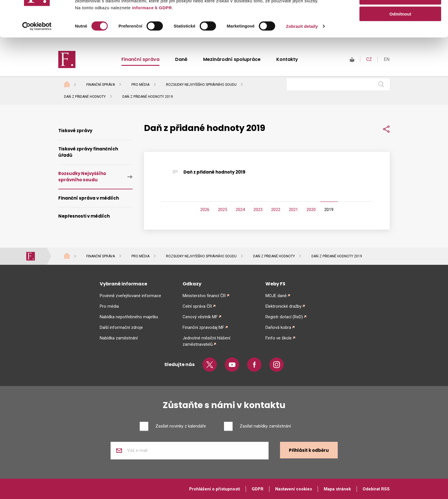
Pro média (140, 85)
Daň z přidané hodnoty (85, 97)
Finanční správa (101, 85)
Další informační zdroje (121, 327)
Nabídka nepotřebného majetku (129, 317)
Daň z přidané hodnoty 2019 (214, 172)
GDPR (258, 489)
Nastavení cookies (294, 489)
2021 (293, 210)
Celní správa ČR (197, 306)
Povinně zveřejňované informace (130, 296)
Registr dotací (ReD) (284, 317)
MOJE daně (276, 296)
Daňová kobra (278, 327)
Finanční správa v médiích (89, 198)
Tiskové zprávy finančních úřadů (88, 152)
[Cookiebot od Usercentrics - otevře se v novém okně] (37, 60)
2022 (276, 210)
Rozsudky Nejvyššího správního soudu (201, 85)
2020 (311, 210)
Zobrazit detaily (302, 60)
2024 (240, 210)
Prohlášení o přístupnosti (215, 489)
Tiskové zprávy (75, 131)
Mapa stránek (337, 489)
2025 (223, 210)
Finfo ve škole (279, 338)
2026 (205, 210)
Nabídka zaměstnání (119, 338)
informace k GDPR (151, 41)
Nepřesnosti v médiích (84, 216)
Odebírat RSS (376, 489)
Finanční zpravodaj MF (203, 327)
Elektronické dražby (283, 306)
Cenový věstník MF (200, 317)
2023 (258, 210)
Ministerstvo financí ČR (204, 296)
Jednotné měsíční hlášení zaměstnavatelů (206, 341)
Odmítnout (400, 48)
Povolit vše (400, 14)
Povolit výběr (400, 31)
